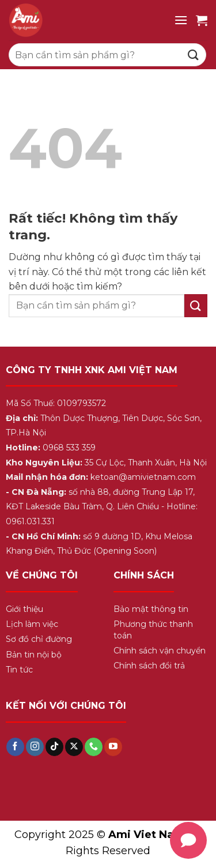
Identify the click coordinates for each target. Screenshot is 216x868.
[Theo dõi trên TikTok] (54, 747)
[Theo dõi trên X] (74, 747)
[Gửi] (194, 55)
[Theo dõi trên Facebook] (15, 747)
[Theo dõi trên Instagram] (35, 747)
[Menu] (181, 20)
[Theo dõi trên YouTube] (113, 747)
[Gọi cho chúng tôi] (94, 747)
